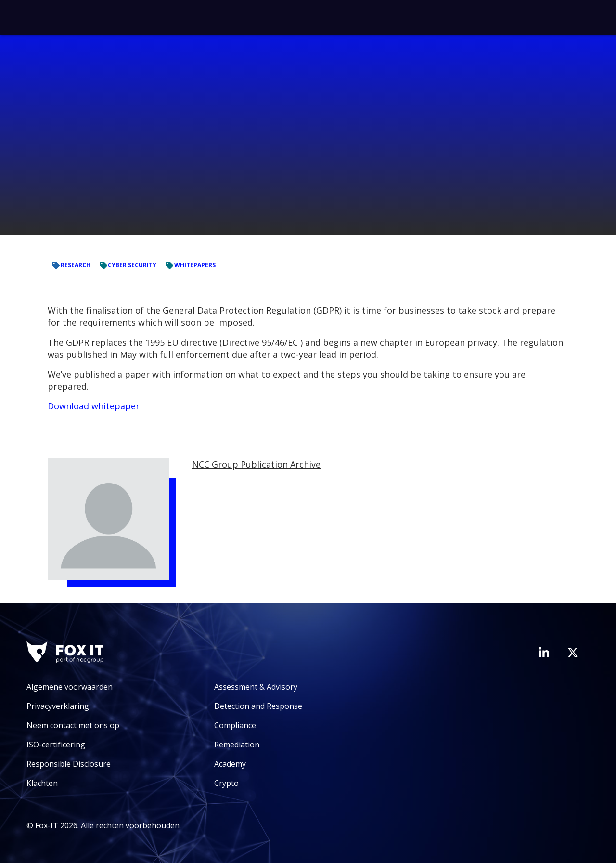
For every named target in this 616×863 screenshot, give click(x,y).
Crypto (226, 783)
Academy (230, 764)
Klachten (42, 783)
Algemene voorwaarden (70, 687)
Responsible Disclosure (69, 764)
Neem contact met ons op (73, 725)
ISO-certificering (56, 745)
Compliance (235, 725)
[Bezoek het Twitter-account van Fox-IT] (573, 653)
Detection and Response (258, 706)
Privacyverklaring (58, 706)
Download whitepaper (94, 406)
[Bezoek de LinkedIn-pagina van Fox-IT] (544, 652)
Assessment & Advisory (256, 687)
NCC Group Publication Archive (256, 464)
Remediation (237, 745)
